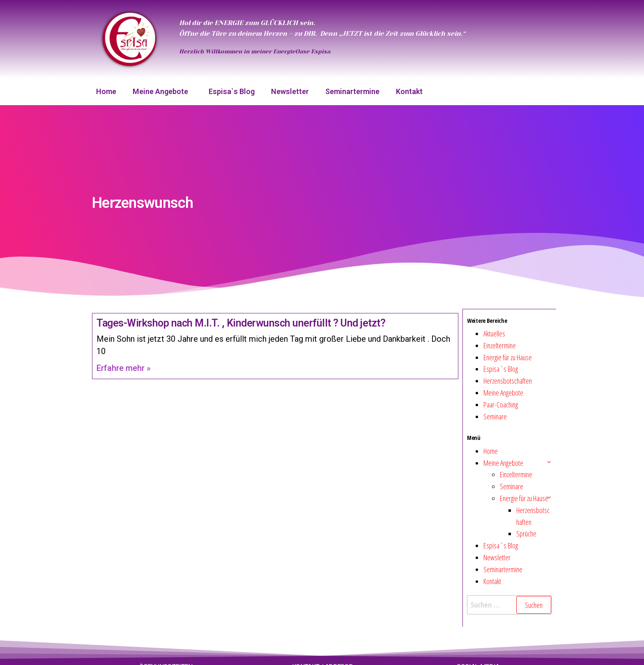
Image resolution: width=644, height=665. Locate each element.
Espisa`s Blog (232, 91)
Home (106, 91)
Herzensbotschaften (508, 381)
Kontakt (409, 91)
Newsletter (290, 91)
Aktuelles (494, 334)
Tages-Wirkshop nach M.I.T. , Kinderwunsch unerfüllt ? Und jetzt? (241, 323)
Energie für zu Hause (508, 357)
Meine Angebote (162, 91)
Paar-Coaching (501, 405)
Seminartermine (352, 91)
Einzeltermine (500, 345)
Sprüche (526, 534)
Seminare (495, 416)
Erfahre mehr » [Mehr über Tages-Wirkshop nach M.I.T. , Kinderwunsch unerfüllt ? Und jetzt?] (124, 368)
